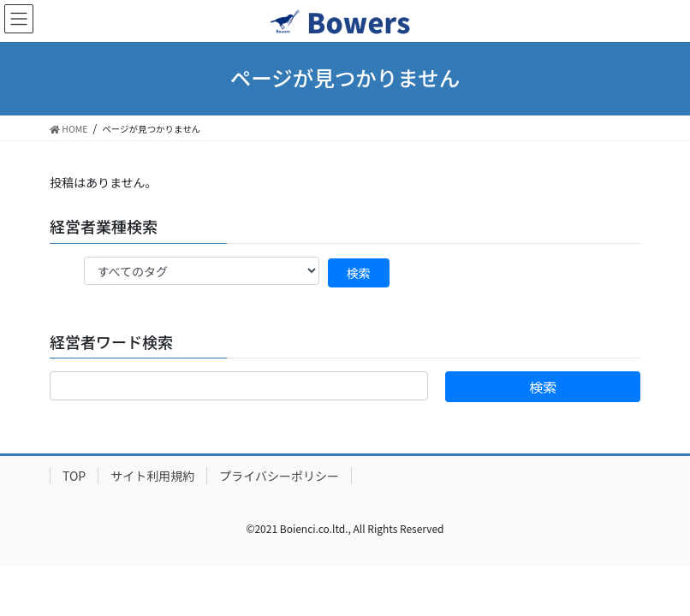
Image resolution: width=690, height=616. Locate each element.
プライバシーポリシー (279, 476)
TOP (74, 476)
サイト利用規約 (152, 476)
